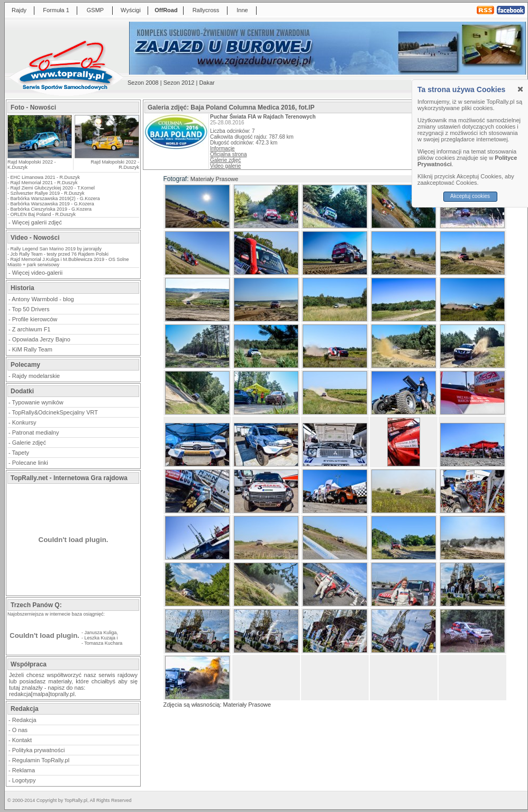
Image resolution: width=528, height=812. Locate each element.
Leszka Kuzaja (100, 638)
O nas (20, 730)
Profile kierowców (35, 319)
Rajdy (19, 10)
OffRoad (166, 10)
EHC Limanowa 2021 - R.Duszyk (45, 177)
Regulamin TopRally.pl (41, 760)
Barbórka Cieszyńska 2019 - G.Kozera (51, 209)
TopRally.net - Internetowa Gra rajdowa (69, 478)
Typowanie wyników (38, 402)
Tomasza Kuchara (103, 643)
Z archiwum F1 (31, 329)
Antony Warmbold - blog (43, 299)
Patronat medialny (36, 432)
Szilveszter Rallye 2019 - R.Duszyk (48, 193)
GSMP (95, 10)
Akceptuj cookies (470, 196)
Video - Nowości (35, 238)
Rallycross (206, 10)
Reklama (24, 770)
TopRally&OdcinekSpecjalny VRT (55, 412)
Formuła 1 (56, 10)
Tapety (21, 453)
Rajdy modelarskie (36, 376)
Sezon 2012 (179, 83)
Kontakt (22, 740)
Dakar (207, 83)
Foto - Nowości (33, 107)
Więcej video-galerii (37, 273)
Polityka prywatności (39, 750)
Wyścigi (131, 10)
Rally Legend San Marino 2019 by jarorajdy (56, 249)
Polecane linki (30, 463)
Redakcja (24, 720)
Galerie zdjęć (29, 443)
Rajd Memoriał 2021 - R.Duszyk (44, 183)
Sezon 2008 (143, 83)
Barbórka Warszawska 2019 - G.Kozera (52, 204)
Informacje (222, 148)
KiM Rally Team (32, 349)
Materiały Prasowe (214, 179)
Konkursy (24, 422)
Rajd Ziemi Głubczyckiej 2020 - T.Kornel (53, 188)
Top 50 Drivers (31, 309)
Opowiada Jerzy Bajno (41, 339)
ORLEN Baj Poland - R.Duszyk (43, 214)
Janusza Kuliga (101, 633)
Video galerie (225, 166)
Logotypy (24, 780)
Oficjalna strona (228, 154)
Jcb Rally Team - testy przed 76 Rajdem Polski (60, 254)
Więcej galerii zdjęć (37, 222)
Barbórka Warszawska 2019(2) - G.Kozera (55, 199)
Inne (242, 10)
